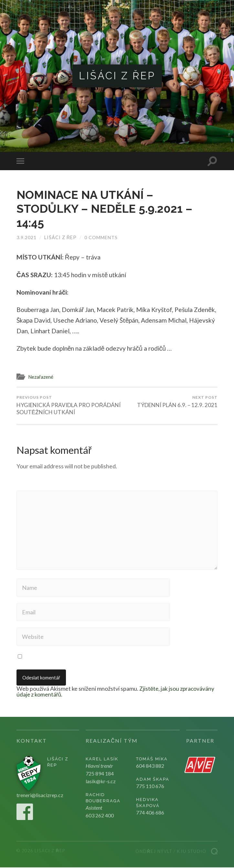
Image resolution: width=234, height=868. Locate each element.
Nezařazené (41, 376)
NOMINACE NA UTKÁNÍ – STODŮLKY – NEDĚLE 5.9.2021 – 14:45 (106, 209)
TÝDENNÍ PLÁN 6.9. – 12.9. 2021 (177, 402)
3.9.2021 (27, 237)
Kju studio (192, 852)
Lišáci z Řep (117, 76)
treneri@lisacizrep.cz (40, 796)
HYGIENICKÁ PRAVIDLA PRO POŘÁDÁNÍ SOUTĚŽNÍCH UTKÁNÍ (66, 405)
